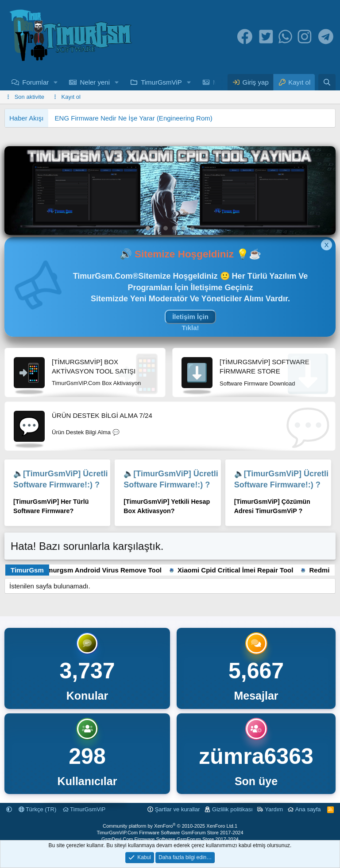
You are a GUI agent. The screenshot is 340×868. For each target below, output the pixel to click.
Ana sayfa (308, 809)
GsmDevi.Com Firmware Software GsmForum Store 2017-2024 (170, 839)
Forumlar (35, 82)
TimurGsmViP (161, 82)
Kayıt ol (71, 97)
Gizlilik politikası (232, 809)
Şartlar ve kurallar (178, 809)
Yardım (274, 809)
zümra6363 (256, 756)
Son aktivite (29, 97)
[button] (56, 82)
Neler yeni (95, 82)
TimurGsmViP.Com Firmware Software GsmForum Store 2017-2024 (170, 833)
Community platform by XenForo (169, 826)
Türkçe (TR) (38, 809)
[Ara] (327, 82)
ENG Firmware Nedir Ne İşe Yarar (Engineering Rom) (134, 118)
